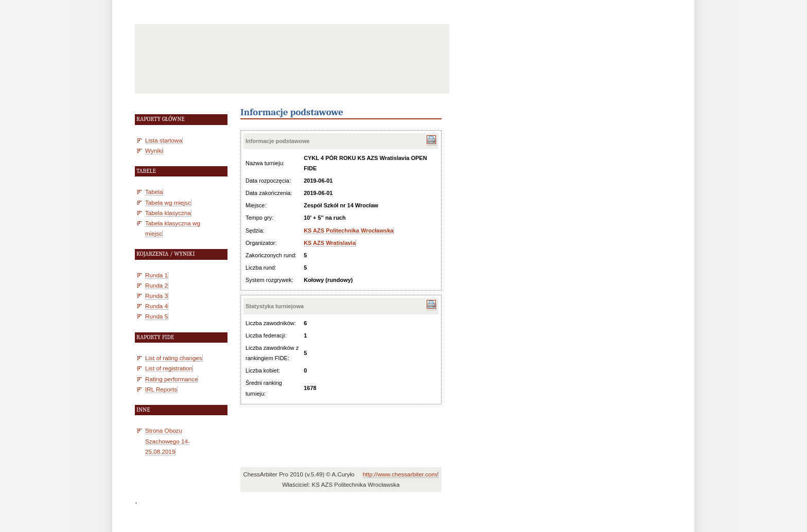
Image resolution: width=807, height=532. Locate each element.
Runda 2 (156, 285)
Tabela (154, 192)
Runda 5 (156, 316)
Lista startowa (164, 140)
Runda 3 (156, 296)
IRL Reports (161, 389)
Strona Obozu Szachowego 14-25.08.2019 (168, 441)
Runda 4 (156, 306)
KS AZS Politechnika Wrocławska (348, 230)
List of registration (169, 368)
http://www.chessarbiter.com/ (401, 474)
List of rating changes (174, 358)
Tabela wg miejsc (168, 202)
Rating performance (171, 379)
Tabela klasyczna (168, 213)
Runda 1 (156, 275)
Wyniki (154, 150)
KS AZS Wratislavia (330, 243)
